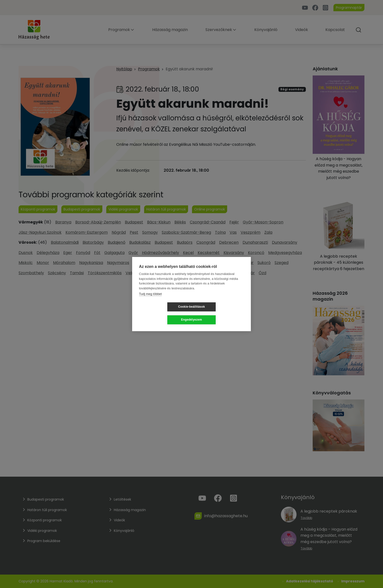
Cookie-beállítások (162, 313)
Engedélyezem (221, 313)
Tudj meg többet (150, 300)
